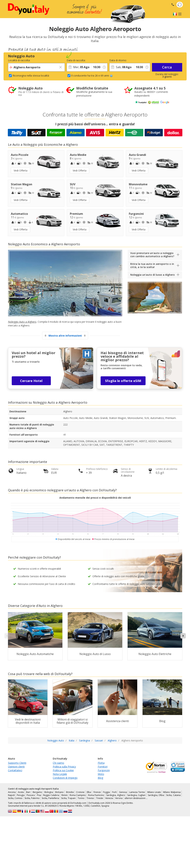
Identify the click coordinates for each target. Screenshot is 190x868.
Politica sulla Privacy (64, 767)
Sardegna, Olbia (156, 795)
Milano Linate (154, 792)
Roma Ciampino (78, 795)
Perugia (21, 795)
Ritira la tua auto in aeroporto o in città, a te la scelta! (152, 265)
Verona (119, 798)
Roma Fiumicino (96, 795)
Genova (123, 792)
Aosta (21, 792)
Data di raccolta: (76, 60)
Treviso (90, 798)
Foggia (106, 792)
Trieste (100, 798)
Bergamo (37, 792)
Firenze (97, 792)
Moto (101, 774)
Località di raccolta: (19, 60)
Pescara (31, 795)
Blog (100, 778)
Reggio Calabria (51, 795)
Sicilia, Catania (173, 795)
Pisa (39, 795)
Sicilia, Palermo (32, 798)
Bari (28, 792)
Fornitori (103, 767)
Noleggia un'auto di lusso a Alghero (152, 275)
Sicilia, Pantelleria (50, 798)
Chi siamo (58, 763)
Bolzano (59, 792)
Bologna (49, 792)
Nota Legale (60, 774)
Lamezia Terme (137, 792)
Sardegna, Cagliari (136, 795)
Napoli (11, 795)
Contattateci (15, 770)
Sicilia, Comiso (15, 798)
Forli (114, 792)
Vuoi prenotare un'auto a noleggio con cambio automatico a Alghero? (152, 255)
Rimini (65, 795)
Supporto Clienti (17, 763)
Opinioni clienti (16, 767)
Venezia (109, 798)
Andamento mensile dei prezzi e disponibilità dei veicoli (95, 498)
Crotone (80, 792)
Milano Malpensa (172, 792)
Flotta (101, 763)
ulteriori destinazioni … (136, 798)
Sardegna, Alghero (116, 795)
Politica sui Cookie (63, 770)
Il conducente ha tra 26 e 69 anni (92, 76)
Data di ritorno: (118, 60)
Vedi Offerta (21, 170)
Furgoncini (104, 770)
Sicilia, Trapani (68, 798)
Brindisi (70, 792)
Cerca (167, 67)
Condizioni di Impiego (65, 778)
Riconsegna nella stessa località (31, 76)
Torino (81, 798)
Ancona (12, 792)
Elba (89, 792)
